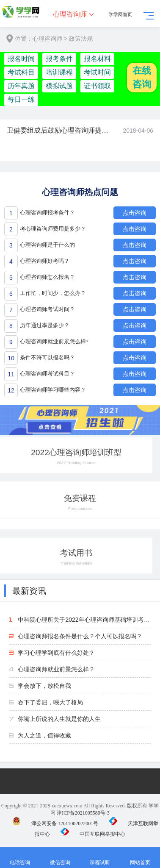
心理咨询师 (70, 14)
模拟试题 (59, 86)
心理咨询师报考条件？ (47, 213)
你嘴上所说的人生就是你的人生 (59, 719)
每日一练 (21, 99)
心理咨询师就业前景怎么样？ (56, 669)
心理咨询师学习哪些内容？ (53, 390)
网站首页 (140, 858)
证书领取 (97, 86)
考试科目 (21, 72)
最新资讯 (29, 591)
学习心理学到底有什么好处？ (56, 653)
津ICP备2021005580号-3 (83, 813)
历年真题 (21, 86)
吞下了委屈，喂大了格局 (50, 702)
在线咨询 (142, 77)
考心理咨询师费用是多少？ (53, 229)
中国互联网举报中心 (93, 834)
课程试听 (100, 858)
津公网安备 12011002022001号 (55, 823)
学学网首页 (120, 14)
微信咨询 (60, 858)
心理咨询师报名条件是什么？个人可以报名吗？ (80, 636)
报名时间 (21, 59)
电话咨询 (20, 858)
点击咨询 (135, 213)
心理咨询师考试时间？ (47, 309)
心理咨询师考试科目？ (47, 374)
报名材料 (97, 59)
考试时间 (97, 72)
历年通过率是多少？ (45, 325)
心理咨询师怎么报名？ (47, 277)
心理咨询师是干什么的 (47, 245)
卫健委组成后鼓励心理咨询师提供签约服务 (58, 130)
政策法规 (81, 39)
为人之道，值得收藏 (44, 735)
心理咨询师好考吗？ (45, 261)
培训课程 (59, 72)
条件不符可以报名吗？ (47, 357)
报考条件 (59, 59)
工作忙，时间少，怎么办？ (53, 293)
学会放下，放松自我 (44, 686)
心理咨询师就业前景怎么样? (54, 341)
